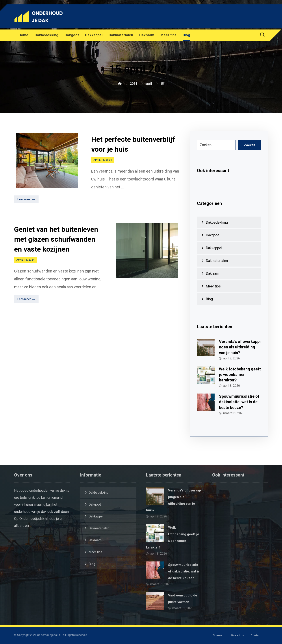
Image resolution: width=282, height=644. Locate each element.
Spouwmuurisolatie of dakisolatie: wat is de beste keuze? (239, 402)
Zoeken (250, 145)
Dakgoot (212, 235)
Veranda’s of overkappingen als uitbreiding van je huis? (240, 347)
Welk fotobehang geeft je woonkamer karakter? (240, 374)
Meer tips (213, 286)
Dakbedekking (217, 222)
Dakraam (212, 273)
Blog (209, 299)
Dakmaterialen (217, 261)
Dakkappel (214, 248)
